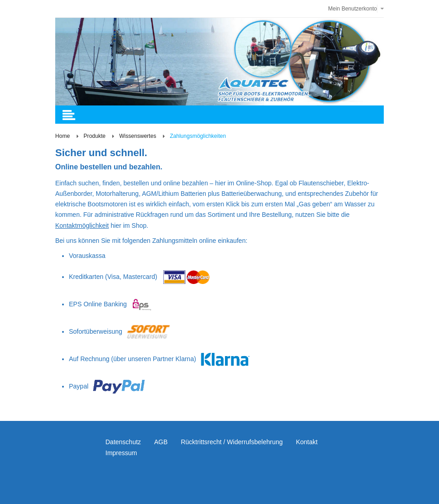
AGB (161, 442)
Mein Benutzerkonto (353, 9)
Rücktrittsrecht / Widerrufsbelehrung (232, 442)
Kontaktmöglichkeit (82, 226)
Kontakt (306, 442)
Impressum (121, 453)
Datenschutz (123, 442)
